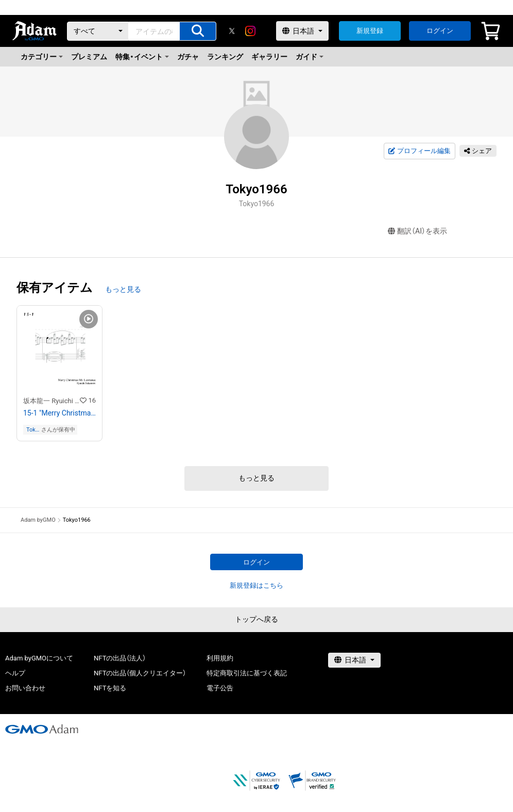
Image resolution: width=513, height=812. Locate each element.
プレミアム (89, 57)
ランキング (225, 57)
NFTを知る (110, 688)
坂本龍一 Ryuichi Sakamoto (52, 401)
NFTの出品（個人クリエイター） (140, 673)
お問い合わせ (25, 688)
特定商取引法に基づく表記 (247, 673)
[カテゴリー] (98, 31)
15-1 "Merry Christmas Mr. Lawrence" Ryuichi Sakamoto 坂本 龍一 (59, 413)
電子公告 (220, 688)
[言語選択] (302, 31)
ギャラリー (269, 57)
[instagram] (250, 31)
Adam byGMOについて (39, 658)
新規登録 (370, 31)
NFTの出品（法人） (120, 658)
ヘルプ (15, 673)
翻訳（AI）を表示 (417, 231)
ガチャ (188, 57)
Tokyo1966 (33, 430)
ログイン (440, 31)
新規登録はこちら (256, 585)
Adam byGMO (38, 520)
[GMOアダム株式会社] (42, 729)
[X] (232, 31)
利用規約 (220, 658)
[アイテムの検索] (198, 31)
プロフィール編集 (419, 151)
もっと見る (123, 289)
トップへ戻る (256, 619)
